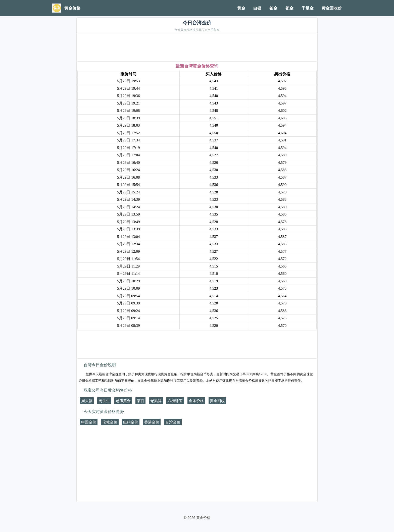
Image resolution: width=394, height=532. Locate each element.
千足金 (308, 8)
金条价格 (196, 401)
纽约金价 (131, 422)
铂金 (273, 8)
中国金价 (89, 422)
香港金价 (152, 422)
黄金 (241, 8)
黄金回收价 (332, 8)
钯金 (289, 8)
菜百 (140, 401)
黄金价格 (203, 518)
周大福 (87, 401)
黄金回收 (217, 401)
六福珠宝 (175, 401)
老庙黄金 (123, 401)
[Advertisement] (197, 48)
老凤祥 (156, 401)
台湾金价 (173, 422)
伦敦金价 (110, 422)
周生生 (104, 401)
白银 (257, 8)
